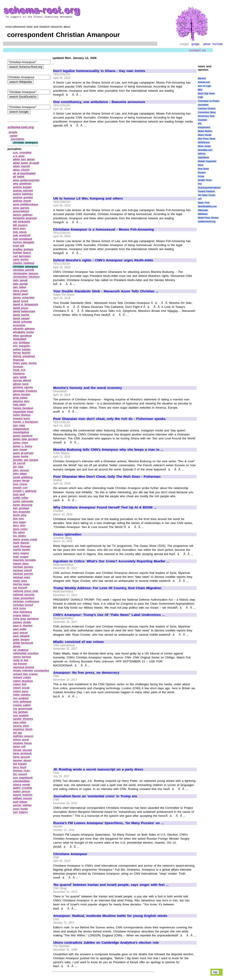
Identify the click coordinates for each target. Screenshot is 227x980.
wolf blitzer (20, 802)
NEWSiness (204, 143)
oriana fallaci (21, 615)
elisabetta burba (23, 332)
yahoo (207, 44)
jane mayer (20, 450)
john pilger (20, 474)
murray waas (21, 584)
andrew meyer (22, 201)
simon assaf (21, 740)
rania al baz (21, 660)
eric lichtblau (22, 343)
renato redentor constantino (31, 671)
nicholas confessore (26, 602)
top (215, 972)
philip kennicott (23, 643)
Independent (204, 127)
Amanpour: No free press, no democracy (86, 673)
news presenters (24, 598)
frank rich (19, 370)
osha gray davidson (26, 619)
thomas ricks (22, 771)
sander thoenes (23, 719)
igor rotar (19, 425)
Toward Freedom (206, 191)
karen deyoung (23, 505)
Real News (203, 169)
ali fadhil (19, 177)
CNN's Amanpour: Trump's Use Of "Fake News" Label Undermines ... (109, 615)
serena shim (21, 726)
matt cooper (21, 557)
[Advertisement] (90, 160)
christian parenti (24, 270)
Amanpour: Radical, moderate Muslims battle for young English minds (110, 916)
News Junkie (204, 146)
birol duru (20, 229)
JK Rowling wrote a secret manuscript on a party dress (98, 769)
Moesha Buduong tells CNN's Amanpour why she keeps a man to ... (108, 450)
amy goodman (22, 184)
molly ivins (20, 581)
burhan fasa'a (22, 253)
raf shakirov (21, 650)
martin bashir (22, 550)
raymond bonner (24, 667)
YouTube (217, 44)
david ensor (21, 308)
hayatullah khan (23, 412)
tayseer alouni (22, 761)
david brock (21, 301)
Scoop (201, 176)
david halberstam (24, 311)
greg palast (20, 398)
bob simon (20, 232)
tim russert (20, 774)
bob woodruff (22, 235)
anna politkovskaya (25, 204)
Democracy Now (206, 116)
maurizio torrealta (24, 560)
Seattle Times (205, 180)
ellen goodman (23, 336)
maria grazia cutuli (25, 539)
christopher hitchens (26, 277)
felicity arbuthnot (24, 356)
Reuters (202, 173)
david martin (21, 315)
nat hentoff (20, 588)
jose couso (20, 484)
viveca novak (22, 785)
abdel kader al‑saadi (26, 163)
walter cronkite (23, 788)
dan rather (20, 287)
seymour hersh (23, 729)
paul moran (20, 633)
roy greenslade (23, 709)
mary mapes (21, 553)
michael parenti (23, 574)
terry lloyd (20, 767)
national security (24, 595)
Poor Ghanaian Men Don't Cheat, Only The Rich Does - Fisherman (107, 477)
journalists (18, 139)
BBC (200, 90)
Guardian (202, 120)
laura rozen (20, 529)
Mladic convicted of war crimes (78, 642)
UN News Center (206, 195)
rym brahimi (21, 716)
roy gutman (21, 712)
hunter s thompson (25, 422)
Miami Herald (204, 135)
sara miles (20, 722)
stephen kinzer (23, 743)
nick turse (20, 608)
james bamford (23, 436)
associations (21, 211)
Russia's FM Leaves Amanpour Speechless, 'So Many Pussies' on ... (109, 823)
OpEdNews (203, 158)
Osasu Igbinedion (67, 534)
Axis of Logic (204, 86)
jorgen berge (21, 481)
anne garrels (21, 208)
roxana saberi (22, 705)
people (13, 132)
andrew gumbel (23, 198)
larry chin (19, 526)
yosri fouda (20, 809)
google (196, 44)
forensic (18, 367)
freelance (19, 374)
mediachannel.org (207, 222)
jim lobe (18, 467)
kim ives (19, 519)
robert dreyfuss (23, 681)
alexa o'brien (21, 170)
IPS (200, 124)
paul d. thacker (23, 626)
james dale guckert (25, 439)
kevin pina (20, 515)
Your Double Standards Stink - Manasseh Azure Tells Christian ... (106, 291)
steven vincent (23, 750)
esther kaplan (22, 349)
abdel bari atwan (24, 159)
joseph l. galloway (25, 491)
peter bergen (21, 640)
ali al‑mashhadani (24, 173)
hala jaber (20, 405)
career (14, 136)
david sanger (22, 318)
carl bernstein (22, 256)
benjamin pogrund (25, 218)
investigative (21, 432)
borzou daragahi (24, 242)
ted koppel (20, 764)
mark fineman (22, 546)
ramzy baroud (22, 657)
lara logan (20, 522)
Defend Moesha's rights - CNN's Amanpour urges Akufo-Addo (103, 260)
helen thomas (22, 415)
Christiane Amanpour (70, 854)
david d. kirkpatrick (26, 305)
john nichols (21, 470)
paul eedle (20, 629)
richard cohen (22, 677)
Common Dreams (207, 109)
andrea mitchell (23, 191)
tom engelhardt (23, 778)
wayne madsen (23, 795)
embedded (20, 339)
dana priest (20, 291)
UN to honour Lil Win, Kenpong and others (88, 198)
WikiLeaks (203, 210)
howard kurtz (22, 419)
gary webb (20, 377)
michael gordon (23, 567)
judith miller (21, 498)
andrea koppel (22, 187)
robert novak (21, 688)
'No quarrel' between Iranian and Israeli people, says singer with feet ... (111, 885)
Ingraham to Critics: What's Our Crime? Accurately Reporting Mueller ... (111, 561)
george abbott (22, 380)
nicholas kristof (23, 605)
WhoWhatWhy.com (207, 207)
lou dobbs (20, 536)
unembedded (21, 781)
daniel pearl (21, 294)
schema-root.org (21, 127)
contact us (197, 50)
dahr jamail (20, 280)
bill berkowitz (22, 222)
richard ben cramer (25, 674)
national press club (26, 591)
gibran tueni (21, 384)
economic (19, 325)
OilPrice (202, 154)
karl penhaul (21, 508)
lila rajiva (19, 532)
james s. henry (23, 446)
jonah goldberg (23, 477)
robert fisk (20, 684)
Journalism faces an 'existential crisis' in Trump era (95, 796)
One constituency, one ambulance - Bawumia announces (99, 102)
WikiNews (203, 214)
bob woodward (23, 239)
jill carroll (19, 463)
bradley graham (23, 249)
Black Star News (206, 94)
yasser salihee (22, 805)
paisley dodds (22, 622)
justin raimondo (23, 501)
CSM (200, 97)
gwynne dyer (21, 401)
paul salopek (21, 636)
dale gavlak (20, 284)
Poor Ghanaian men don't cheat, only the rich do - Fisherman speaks (109, 419)
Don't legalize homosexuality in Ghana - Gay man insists (99, 71)
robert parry (21, 691)
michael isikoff (23, 571)
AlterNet (202, 79)
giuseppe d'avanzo (25, 391)
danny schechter (24, 298)
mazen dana (21, 564)
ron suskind (21, 698)
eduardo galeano (24, 329)
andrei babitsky (23, 194)
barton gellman (23, 215)
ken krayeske (22, 512)
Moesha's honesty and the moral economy (88, 388)
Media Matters (205, 131)
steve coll (19, 747)
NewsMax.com (205, 150)
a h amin (19, 156)
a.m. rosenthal (22, 153)
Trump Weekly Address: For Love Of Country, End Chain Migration (107, 588)
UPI (200, 199)
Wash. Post (204, 203)
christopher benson (26, 274)
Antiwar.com (204, 82)
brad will (19, 246)
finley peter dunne (25, 363)
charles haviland (24, 263)
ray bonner (20, 664)
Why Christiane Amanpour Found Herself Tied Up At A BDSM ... (105, 507)
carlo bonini (21, 260)
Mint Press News (206, 139)
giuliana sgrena (23, 387)
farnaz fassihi (22, 353)
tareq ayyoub (22, 757)
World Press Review (208, 218)
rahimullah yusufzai (26, 653)
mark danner (21, 543)
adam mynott (22, 166)
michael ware (22, 577)
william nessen (23, 798)
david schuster (23, 322)
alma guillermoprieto (26, 180)
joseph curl (20, 488)
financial (19, 360)
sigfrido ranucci (23, 736)
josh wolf (19, 495)
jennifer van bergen (26, 460)
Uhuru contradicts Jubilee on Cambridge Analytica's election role (106, 943)
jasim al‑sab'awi (23, 453)
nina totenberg (23, 612)
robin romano (22, 695)
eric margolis (22, 346)
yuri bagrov (21, 812)
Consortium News (207, 112)
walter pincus (22, 792)
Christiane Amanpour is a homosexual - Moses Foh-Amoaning (104, 229)
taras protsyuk (22, 753)
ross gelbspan (22, 702)
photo (17, 646)
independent (21, 429)
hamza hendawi (23, 408)
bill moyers (20, 225)
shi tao (18, 733)
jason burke (21, 456)
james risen (21, 443)
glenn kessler (22, 394)
